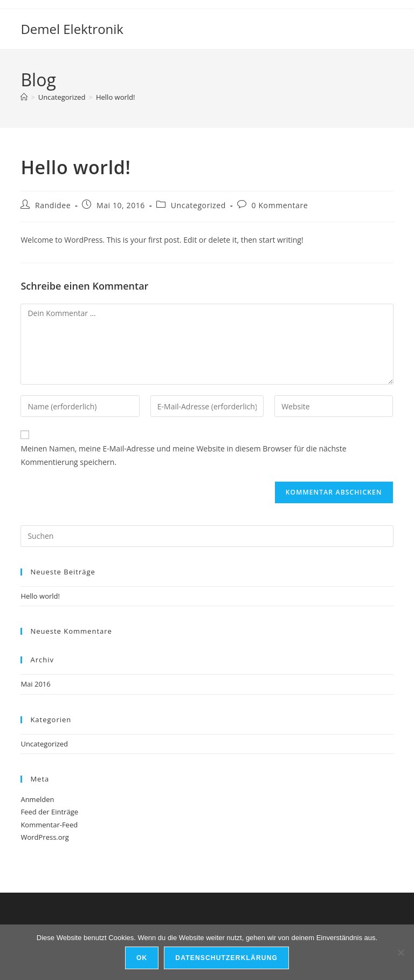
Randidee (53, 205)
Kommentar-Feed (49, 825)
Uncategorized (198, 205)
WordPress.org (45, 837)
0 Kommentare (280, 205)
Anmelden (37, 799)
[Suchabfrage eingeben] (207, 536)
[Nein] (401, 952)
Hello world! (116, 97)
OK (142, 958)
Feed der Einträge (49, 812)
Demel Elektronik (72, 29)
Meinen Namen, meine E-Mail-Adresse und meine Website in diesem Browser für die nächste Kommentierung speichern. (183, 455)
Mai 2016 (35, 684)
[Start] (24, 97)
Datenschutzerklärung (226, 958)
